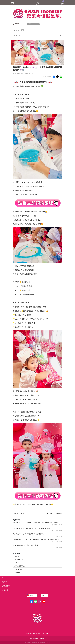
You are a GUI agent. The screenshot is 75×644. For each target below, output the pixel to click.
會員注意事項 (6, 586)
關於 (3, 578)
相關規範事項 (6, 590)
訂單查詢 (4, 582)
